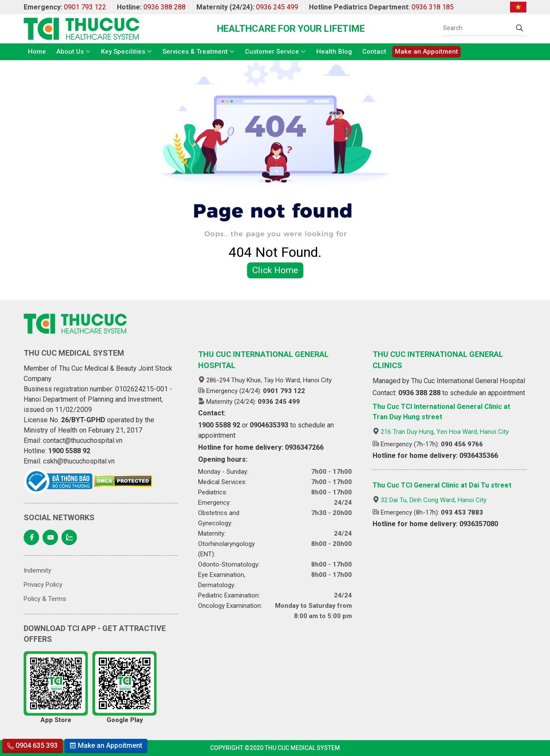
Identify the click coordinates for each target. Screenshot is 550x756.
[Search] (477, 28)
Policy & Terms (45, 599)
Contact (374, 52)
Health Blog (334, 52)
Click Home (275, 270)
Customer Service (272, 52)
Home (37, 52)
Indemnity (37, 570)
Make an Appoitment (426, 52)
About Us (70, 52)
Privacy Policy (43, 585)
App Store (56, 687)
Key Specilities (123, 52)
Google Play (125, 687)
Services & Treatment (195, 52)
